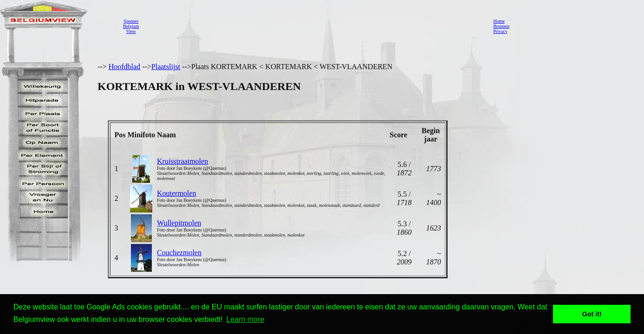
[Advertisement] (313, 26)
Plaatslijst (166, 67)
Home (499, 21)
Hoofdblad (124, 67)
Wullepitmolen (179, 223)
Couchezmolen (179, 253)
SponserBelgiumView (131, 26)
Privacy (500, 31)
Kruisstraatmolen (182, 161)
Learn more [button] (245, 319)
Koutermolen (176, 193)
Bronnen (501, 26)
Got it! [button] (592, 314)
